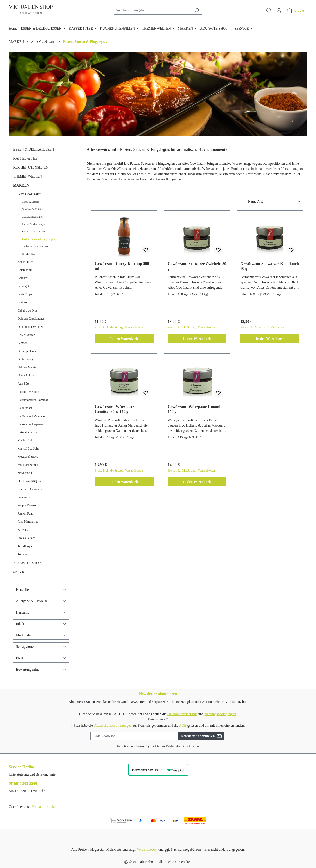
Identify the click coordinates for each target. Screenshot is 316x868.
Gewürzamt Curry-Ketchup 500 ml (122, 266)
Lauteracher (25, 408)
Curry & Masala (31, 202)
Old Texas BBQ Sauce (31, 481)
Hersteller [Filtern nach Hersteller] (41, 590)
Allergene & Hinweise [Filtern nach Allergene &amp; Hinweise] (41, 601)
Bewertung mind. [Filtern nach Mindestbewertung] (41, 669)
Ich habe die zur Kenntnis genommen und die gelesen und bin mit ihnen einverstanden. (160, 725)
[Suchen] (197, 10)
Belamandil (25, 270)
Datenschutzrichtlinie (182, 714)
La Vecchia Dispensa (30, 424)
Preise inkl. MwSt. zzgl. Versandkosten (119, 327)
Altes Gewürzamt (29, 194)
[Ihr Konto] (279, 10)
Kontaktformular (44, 807)
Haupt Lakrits (26, 375)
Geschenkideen (30, 254)
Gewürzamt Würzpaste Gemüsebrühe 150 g (114, 409)
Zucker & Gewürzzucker (35, 247)
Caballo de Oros (28, 311)
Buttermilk (24, 302)
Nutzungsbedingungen (220, 714)
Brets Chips (25, 294)
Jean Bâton (24, 384)
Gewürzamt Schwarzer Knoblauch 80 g (270, 266)
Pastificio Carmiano (30, 489)
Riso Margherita (28, 522)
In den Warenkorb (124, 339)
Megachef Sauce (28, 457)
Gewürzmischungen (32, 217)
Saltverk (23, 530)
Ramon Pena (25, 514)
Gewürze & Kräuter (32, 209)
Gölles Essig (25, 359)
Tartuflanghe (25, 546)
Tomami (23, 554)
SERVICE (20, 572)
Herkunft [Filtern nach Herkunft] (41, 612)
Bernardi (23, 278)
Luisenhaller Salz (28, 432)
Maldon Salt (25, 440)
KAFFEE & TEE (25, 158)
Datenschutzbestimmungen (112, 725)
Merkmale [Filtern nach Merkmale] (41, 635)
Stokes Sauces (26, 538)
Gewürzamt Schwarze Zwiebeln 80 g (197, 266)
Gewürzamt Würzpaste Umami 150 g (194, 409)
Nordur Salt (25, 473)
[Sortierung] (274, 202)
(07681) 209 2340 (23, 783)
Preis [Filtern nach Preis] (41, 658)
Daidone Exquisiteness (32, 319)
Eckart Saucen (26, 335)
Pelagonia (24, 497)
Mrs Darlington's (28, 465)
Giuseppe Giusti (28, 351)
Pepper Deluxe (27, 505)
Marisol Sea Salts (28, 449)
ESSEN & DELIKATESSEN (34, 149)
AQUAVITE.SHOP (27, 563)
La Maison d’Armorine (32, 416)
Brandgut (23, 286)
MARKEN (21, 185)
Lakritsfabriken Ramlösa (33, 400)
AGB (183, 725)
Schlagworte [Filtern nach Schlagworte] (41, 647)
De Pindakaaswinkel (30, 327)
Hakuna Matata (27, 367)
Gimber (22, 343)
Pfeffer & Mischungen (34, 224)
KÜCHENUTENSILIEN (31, 167)
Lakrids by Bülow (29, 392)
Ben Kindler (25, 262)
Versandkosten (147, 849)
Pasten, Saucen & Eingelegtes (39, 239)
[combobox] (153, 10)
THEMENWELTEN (28, 176)
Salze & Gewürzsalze (33, 232)
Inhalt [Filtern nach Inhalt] (41, 624)
